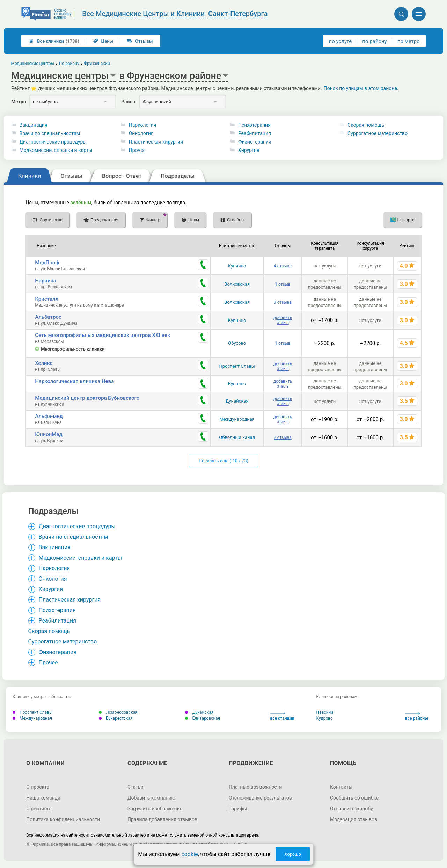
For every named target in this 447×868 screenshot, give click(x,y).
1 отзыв (283, 284)
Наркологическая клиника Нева (74, 381)
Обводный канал (237, 437)
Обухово (237, 343)
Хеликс (44, 363)
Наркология (142, 125)
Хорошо (293, 854)
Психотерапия (254, 125)
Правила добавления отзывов (162, 819)
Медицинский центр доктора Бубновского (87, 398)
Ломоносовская (118, 712)
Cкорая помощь (366, 125)
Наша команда (43, 798)
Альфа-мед (49, 416)
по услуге (340, 41)
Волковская (237, 284)
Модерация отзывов (354, 819)
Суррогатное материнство (378, 133)
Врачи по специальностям (50, 133)
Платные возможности (255, 787)
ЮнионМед (49, 434)
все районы (417, 716)
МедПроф (47, 263)
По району (69, 64)
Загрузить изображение (155, 809)
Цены (103, 41)
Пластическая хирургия (156, 142)
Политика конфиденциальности (63, 819)
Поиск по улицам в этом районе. (361, 88)
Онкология (141, 133)
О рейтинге (39, 809)
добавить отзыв (283, 320)
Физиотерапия (255, 142)
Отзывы (140, 41)
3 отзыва (283, 302)
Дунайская (237, 401)
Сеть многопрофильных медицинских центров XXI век (102, 335)
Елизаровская (203, 718)
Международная (237, 419)
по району (374, 41)
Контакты (341, 787)
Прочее (137, 150)
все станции (282, 716)
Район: (129, 102)
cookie (189, 854)
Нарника (46, 281)
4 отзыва (283, 266)
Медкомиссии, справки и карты (56, 150)
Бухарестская (116, 718)
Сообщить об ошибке (354, 798)
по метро (409, 41)
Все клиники (54, 41)
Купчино (237, 266)
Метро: (19, 102)
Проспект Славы (237, 366)
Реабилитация (255, 133)
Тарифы (238, 809)
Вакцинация (34, 125)
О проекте (38, 787)
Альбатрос (48, 317)
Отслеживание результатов (260, 798)
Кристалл (47, 299)
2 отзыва (283, 437)
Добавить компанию (151, 798)
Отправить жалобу (351, 809)
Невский (325, 712)
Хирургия (249, 150)
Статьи (135, 787)
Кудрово (325, 718)
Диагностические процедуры (53, 142)
